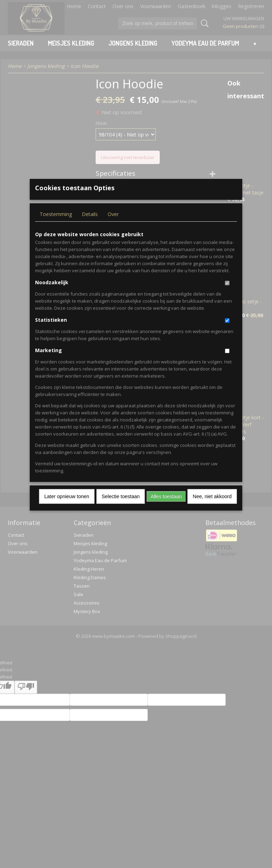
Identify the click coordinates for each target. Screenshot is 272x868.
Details (90, 225)
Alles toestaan (166, 508)
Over (113, 225)
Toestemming (56, 225)
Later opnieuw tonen (67, 508)
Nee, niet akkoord (212, 508)
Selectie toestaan (121, 508)
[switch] (227, 294)
